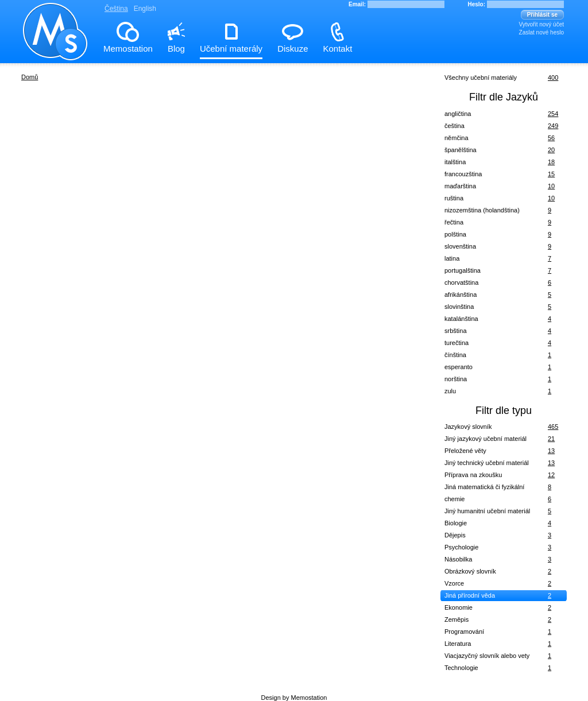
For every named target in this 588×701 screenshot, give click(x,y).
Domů (30, 77)
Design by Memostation (294, 698)
